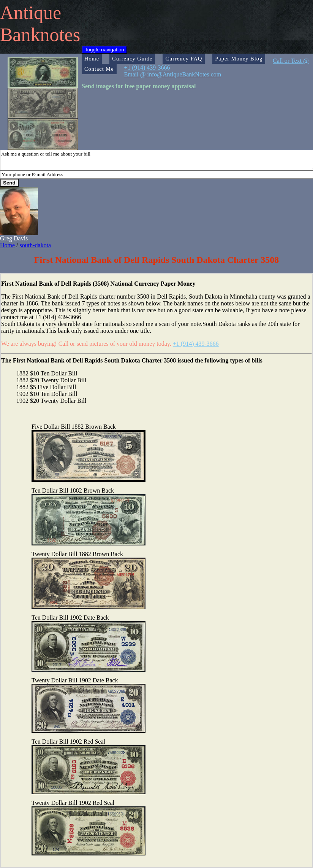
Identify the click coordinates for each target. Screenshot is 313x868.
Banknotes (40, 35)
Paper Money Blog (239, 59)
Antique (31, 13)
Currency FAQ (184, 59)
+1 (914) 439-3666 (196, 344)
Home (92, 59)
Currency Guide (132, 59)
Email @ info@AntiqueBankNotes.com (173, 74)
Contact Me (99, 69)
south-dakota (36, 245)
